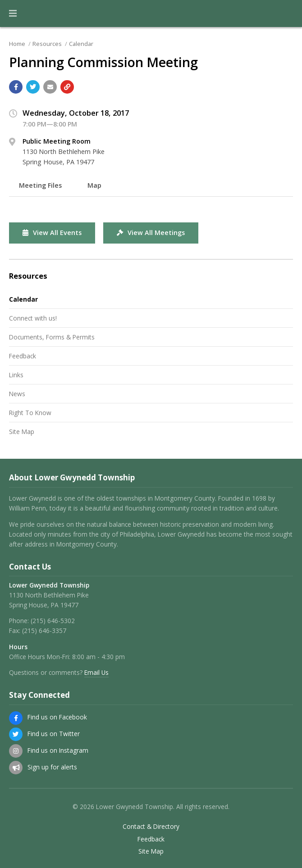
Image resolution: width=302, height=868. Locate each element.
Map (94, 185)
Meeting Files (40, 185)
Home (17, 44)
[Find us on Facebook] (16, 718)
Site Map (22, 432)
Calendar (81, 44)
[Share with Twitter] (33, 87)
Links (16, 375)
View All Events (52, 233)
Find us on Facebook (57, 717)
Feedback (23, 356)
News (17, 394)
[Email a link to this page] (50, 87)
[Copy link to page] (67, 87)
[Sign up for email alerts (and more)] (16, 768)
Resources (47, 44)
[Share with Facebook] (16, 87)
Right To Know (30, 413)
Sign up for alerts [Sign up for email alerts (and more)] (52, 767)
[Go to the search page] (288, 14)
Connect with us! (33, 318)
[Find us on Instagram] (16, 751)
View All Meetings (151, 233)
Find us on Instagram (58, 750)
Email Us (96, 672)
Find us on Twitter (54, 734)
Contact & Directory (151, 827)
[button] (13, 14)
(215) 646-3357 (44, 631)
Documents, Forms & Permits (52, 337)
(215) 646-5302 (53, 621)
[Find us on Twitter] (16, 734)
